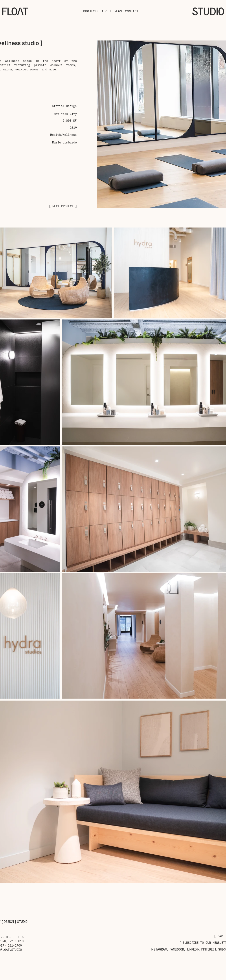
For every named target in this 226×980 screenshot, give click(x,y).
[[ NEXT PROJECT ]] (62, 206)
